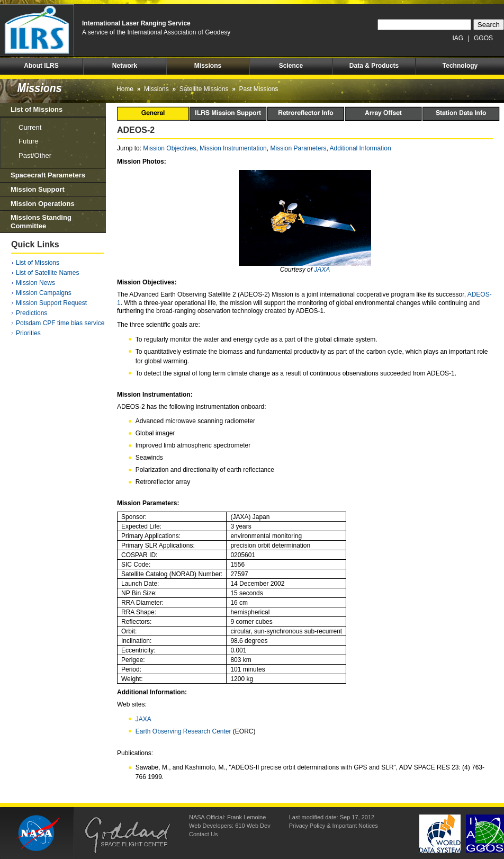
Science (291, 66)
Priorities (28, 333)
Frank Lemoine (246, 817)
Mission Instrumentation (233, 148)
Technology (460, 66)
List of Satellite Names (47, 273)
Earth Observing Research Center (183, 731)
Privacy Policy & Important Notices (334, 826)
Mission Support (38, 189)
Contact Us (203, 834)
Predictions (31, 313)
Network (125, 66)
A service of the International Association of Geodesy (156, 32)
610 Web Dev (253, 826)
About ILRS (41, 66)
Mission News (35, 283)
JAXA (322, 270)
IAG (458, 38)
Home (125, 89)
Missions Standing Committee (41, 222)
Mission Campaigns (44, 293)
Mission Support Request (51, 303)
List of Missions (37, 109)
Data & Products (374, 66)
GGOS (483, 38)
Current (30, 127)
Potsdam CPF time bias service (60, 323)
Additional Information (361, 148)
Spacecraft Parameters (48, 175)
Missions (208, 66)
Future (29, 141)
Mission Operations (43, 204)
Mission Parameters (298, 148)
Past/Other (35, 155)
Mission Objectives (169, 148)
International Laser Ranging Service (136, 23)
